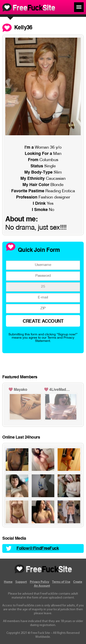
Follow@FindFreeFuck (38, 548)
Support (21, 582)
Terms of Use (61, 582)
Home (8, 582)
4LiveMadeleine (60, 390)
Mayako (21, 390)
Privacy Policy (39, 582)
